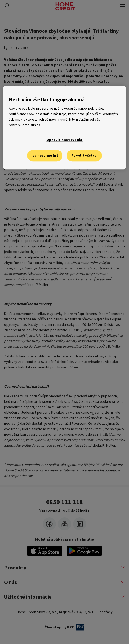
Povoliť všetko (84, 155)
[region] (64, 128)
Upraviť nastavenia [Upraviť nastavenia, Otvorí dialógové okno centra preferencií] (64, 140)
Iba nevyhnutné (45, 155)
